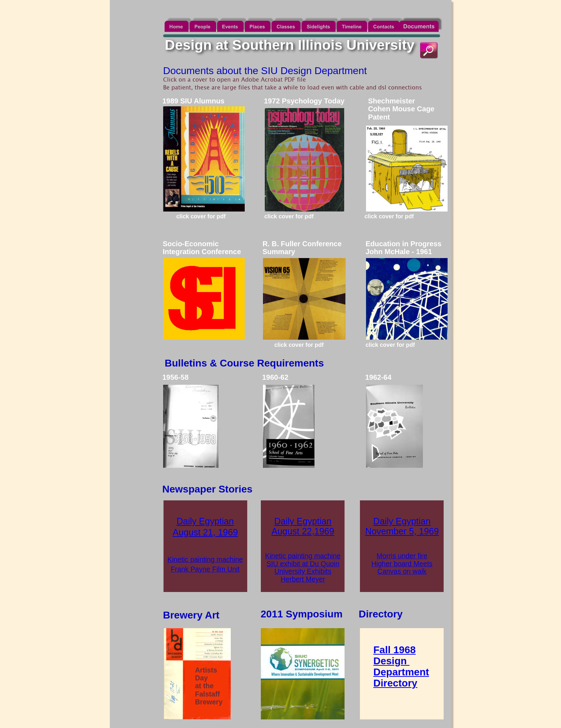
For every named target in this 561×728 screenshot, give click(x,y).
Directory (396, 683)
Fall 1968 (395, 650)
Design (392, 661)
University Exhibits (303, 571)
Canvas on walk (402, 571)
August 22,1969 (303, 531)
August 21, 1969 (205, 532)
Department (401, 672)
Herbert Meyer (303, 579)
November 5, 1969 (402, 531)
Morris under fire (402, 556)
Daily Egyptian (205, 521)
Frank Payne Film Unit (205, 569)
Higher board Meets (402, 564)
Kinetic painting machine (205, 559)
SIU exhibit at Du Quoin (303, 564)
